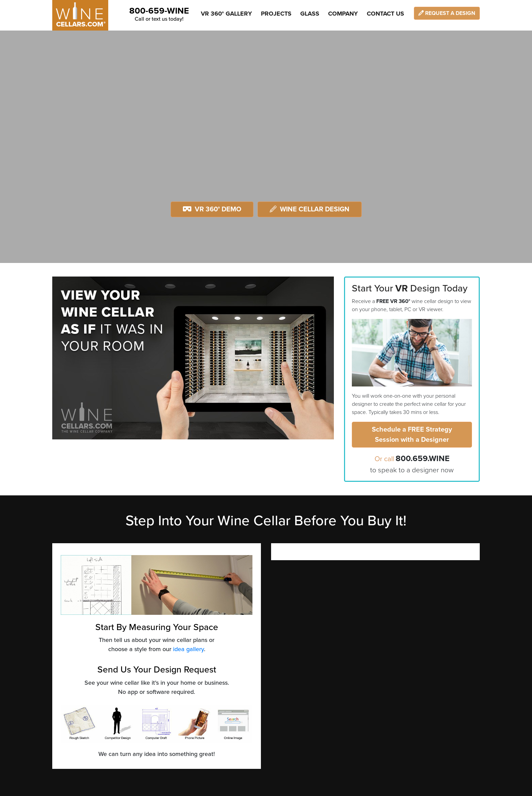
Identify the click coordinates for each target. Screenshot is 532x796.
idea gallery (188, 649)
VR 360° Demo (212, 209)
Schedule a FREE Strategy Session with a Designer (412, 435)
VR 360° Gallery (226, 14)
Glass (310, 14)
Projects (276, 14)
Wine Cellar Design (310, 209)
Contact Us (385, 14)
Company (343, 14)
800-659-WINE (159, 11)
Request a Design (447, 13)
